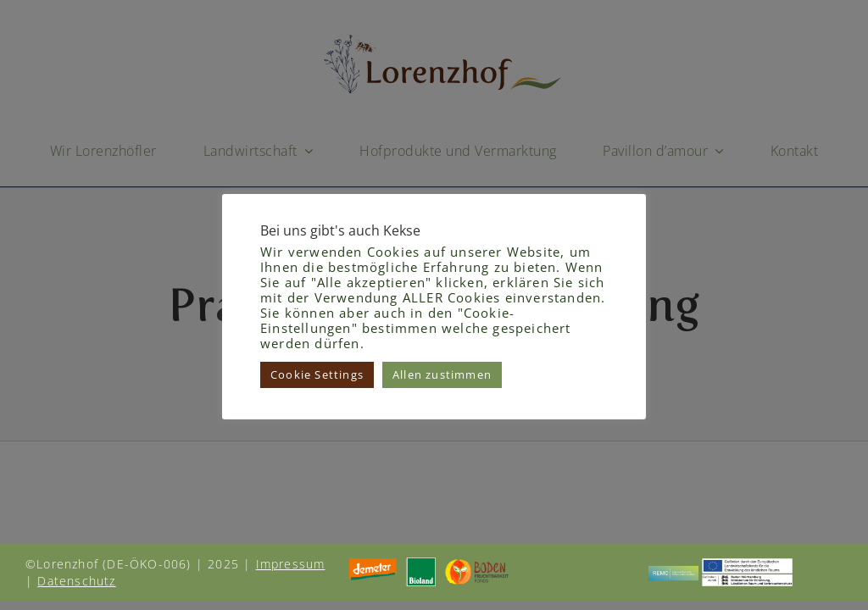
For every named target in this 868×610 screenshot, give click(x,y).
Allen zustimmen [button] (442, 374)
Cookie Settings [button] (317, 374)
